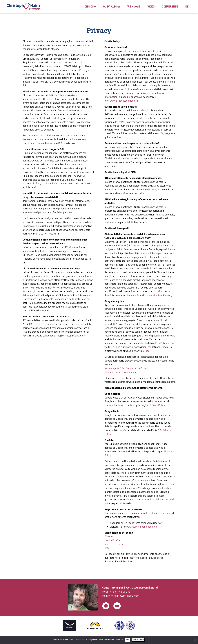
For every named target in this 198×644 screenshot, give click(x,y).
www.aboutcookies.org (159, 295)
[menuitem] (187, 6)
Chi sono (90, 6)
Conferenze (170, 6)
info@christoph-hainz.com (124, 595)
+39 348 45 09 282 (120, 591)
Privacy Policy (157, 405)
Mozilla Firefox (112, 540)
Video (151, 6)
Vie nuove (134, 6)
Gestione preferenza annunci (120, 372)
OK (128, 640)
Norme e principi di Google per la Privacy (127, 368)
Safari (108, 548)
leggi (148, 351)
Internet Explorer (114, 544)
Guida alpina (111, 6)
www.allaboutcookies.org (124, 101)
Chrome (109, 536)
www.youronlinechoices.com (141, 527)
